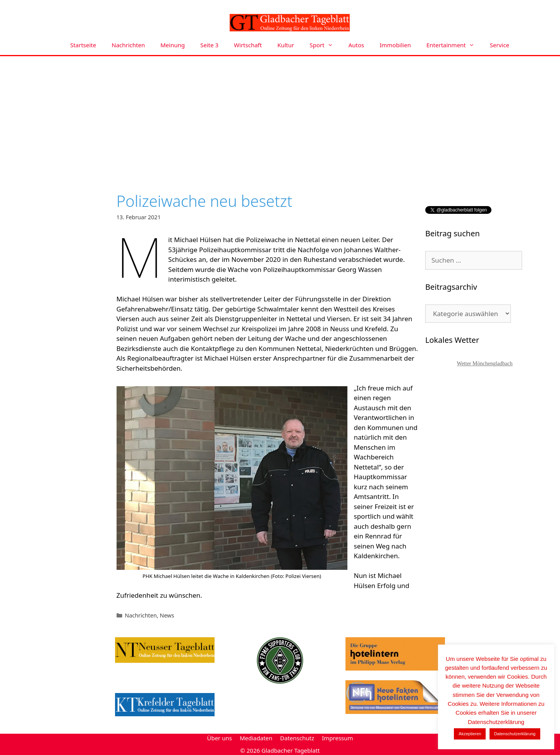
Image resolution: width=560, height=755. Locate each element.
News (167, 615)
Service (500, 45)
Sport (325, 45)
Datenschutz (297, 738)
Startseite (83, 45)
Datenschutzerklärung (515, 734)
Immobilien (395, 45)
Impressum (337, 738)
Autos (356, 45)
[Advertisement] (280, 114)
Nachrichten (128, 45)
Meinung (173, 45)
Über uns (219, 738)
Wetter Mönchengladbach (485, 364)
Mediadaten (256, 738)
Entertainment (454, 45)
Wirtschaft (248, 45)
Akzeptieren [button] (470, 734)
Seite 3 (209, 45)
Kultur (286, 45)
